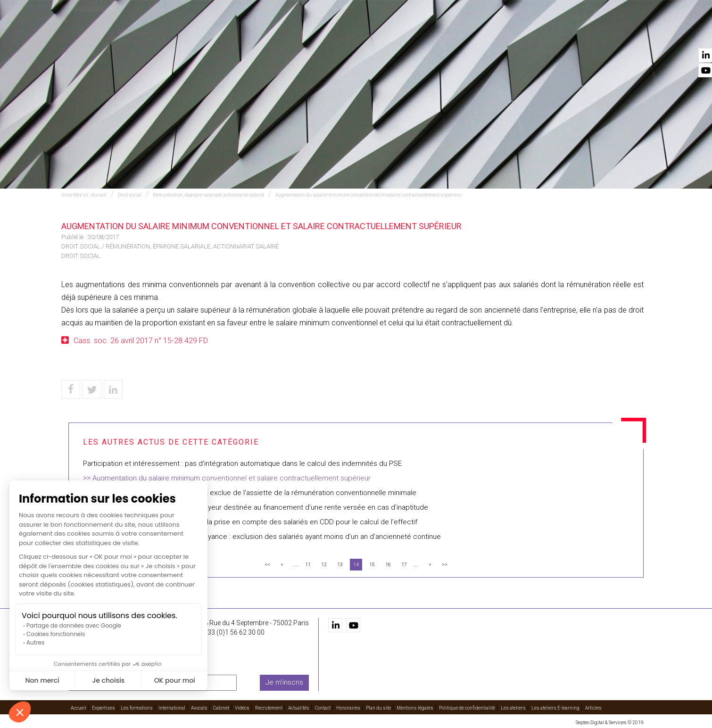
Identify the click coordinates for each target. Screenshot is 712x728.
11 (308, 565)
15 (372, 565)
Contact (629, 33)
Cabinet (449, 33)
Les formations (298, 33)
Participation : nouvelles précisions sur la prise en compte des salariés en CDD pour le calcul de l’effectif (250, 522)
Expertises (241, 33)
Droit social (130, 195)
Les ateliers (513, 707)
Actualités (584, 33)
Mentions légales (415, 707)
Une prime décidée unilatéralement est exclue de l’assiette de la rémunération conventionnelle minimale (250, 493)
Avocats (411, 33)
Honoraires (348, 707)
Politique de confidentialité (467, 707)
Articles (593, 707)
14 (356, 565)
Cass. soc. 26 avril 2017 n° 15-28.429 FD (141, 341)
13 (340, 565)
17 (404, 565)
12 (324, 565)
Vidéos (485, 33)
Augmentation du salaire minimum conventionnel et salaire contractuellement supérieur (368, 195)
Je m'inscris (284, 682)
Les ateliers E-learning (555, 707)
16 (388, 565)
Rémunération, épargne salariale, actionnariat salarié (208, 195)
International (360, 33)
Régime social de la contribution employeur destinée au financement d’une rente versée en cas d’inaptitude (256, 507)
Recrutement (530, 33)
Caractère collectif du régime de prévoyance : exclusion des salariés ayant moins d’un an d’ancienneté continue (262, 537)
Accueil (199, 33)
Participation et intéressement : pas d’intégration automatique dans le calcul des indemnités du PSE (242, 463)
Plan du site (378, 707)
